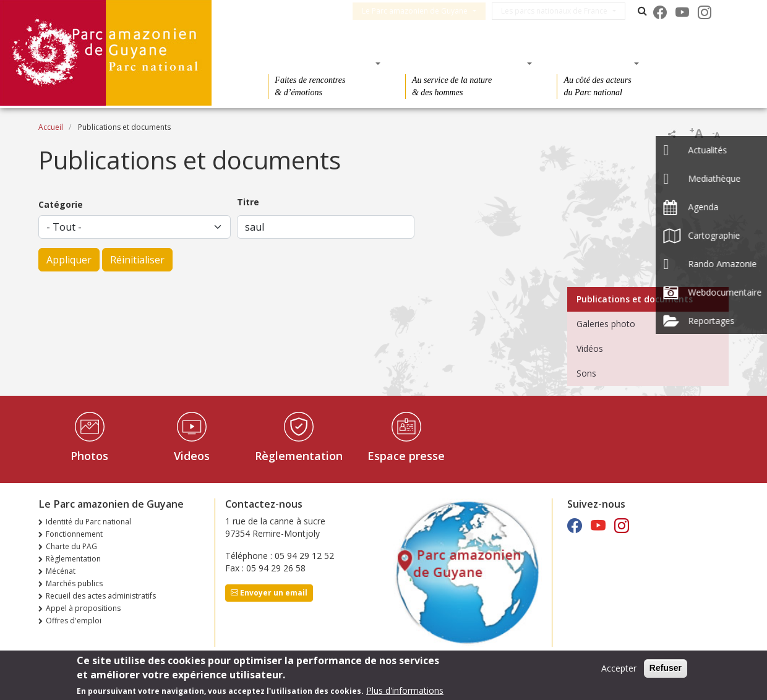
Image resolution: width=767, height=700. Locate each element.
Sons (586, 373)
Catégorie (61, 204)
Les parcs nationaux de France (562, 11)
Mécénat (61, 571)
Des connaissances (465, 63)
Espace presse (406, 456)
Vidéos (590, 348)
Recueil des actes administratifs (101, 596)
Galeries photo (606, 324)
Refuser (666, 669)
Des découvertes (320, 63)
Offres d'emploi (74, 621)
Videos (192, 456)
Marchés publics (74, 583)
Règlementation (299, 456)
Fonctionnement (74, 534)
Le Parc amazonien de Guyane (422, 11)
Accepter (619, 669)
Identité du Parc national (88, 522)
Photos (89, 456)
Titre (248, 202)
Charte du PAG (71, 546)
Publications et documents (635, 299)
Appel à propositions (83, 608)
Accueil (51, 127)
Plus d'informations (405, 691)
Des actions (594, 63)
